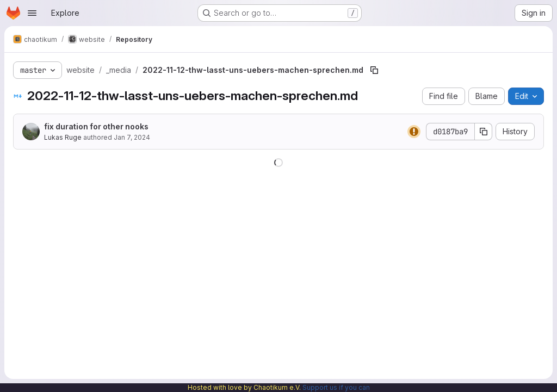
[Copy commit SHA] (484, 132)
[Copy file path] (374, 70)
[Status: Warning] (414, 132)
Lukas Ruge (63, 137)
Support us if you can (336, 387)
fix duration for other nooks (96, 126)
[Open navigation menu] (32, 13)
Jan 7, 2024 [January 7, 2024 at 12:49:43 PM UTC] (132, 137)
